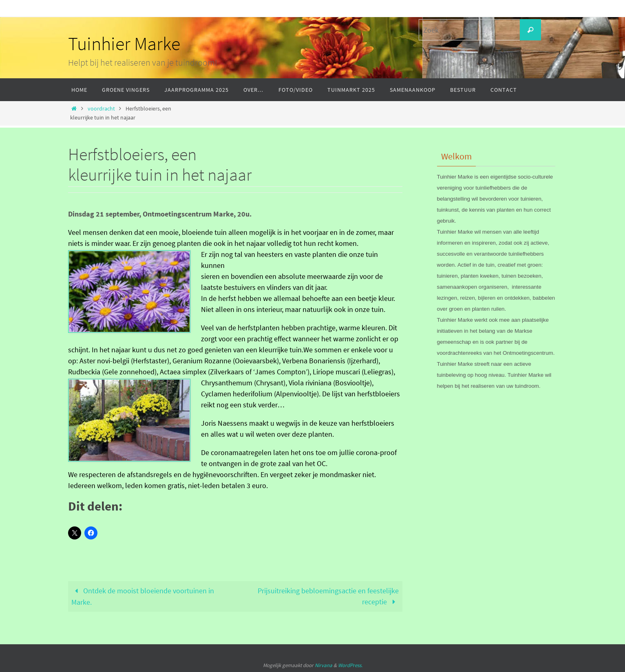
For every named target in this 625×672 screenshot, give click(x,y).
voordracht (101, 108)
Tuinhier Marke (124, 44)
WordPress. (350, 665)
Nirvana (324, 665)
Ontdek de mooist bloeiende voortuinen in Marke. (143, 596)
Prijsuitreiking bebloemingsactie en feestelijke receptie (328, 596)
